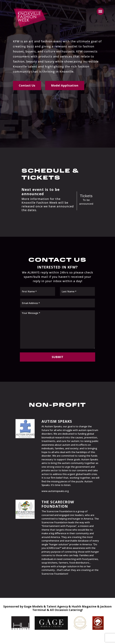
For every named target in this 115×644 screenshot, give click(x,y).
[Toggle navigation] (100, 11)
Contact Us (27, 85)
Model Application (65, 85)
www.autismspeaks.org (55, 491)
